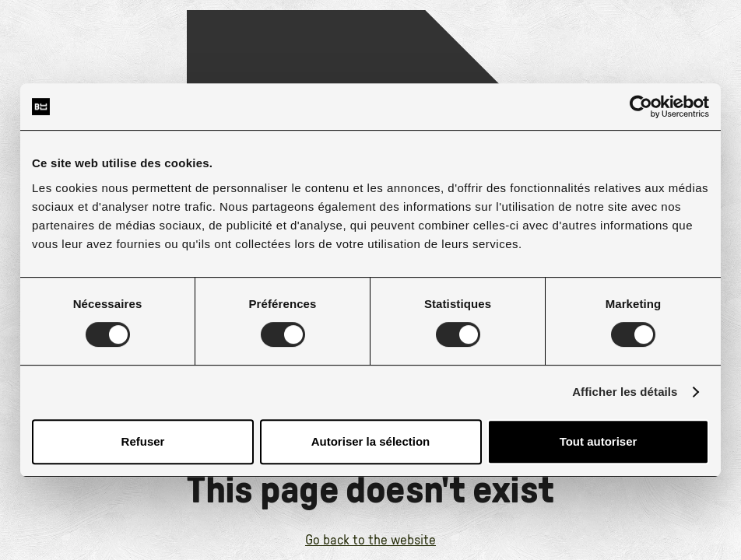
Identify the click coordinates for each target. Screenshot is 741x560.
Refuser (143, 441)
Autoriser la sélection (371, 441)
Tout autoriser (599, 441)
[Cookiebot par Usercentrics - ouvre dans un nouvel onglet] (641, 107)
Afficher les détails (625, 392)
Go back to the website (370, 540)
